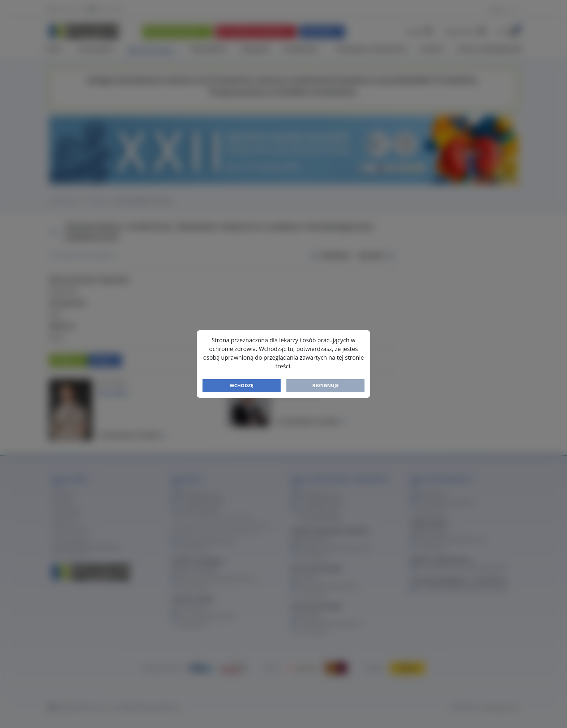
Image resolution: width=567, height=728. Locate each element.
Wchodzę (242, 385)
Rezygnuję (326, 385)
